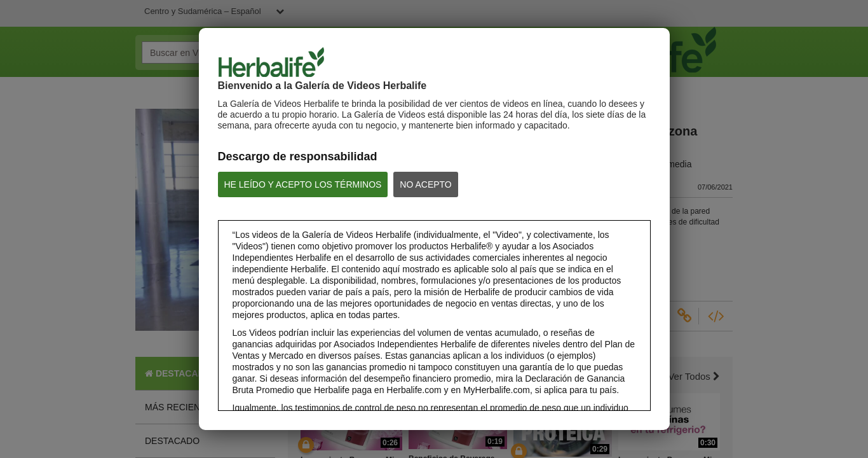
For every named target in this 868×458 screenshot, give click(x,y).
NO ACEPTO (425, 184)
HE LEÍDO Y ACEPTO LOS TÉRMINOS (303, 184)
